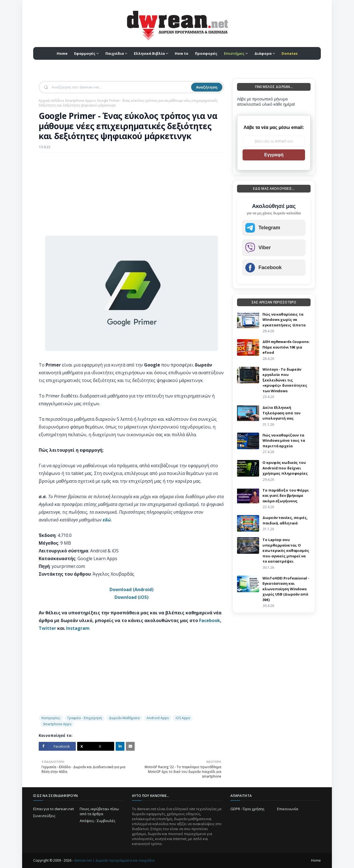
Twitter (47, 628)
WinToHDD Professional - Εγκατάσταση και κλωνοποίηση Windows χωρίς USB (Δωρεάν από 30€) (286, 589)
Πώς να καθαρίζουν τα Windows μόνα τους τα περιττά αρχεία (284, 441)
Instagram (78, 628)
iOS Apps (183, 718)
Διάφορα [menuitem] (263, 53)
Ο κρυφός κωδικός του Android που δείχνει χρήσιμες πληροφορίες (285, 468)
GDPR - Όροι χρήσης (247, 809)
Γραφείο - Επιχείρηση (85, 718)
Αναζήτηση (207, 87)
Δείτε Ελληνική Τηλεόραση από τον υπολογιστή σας (281, 413)
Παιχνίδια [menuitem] (115, 53)
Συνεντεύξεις (44, 816)
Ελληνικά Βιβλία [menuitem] (149, 53)
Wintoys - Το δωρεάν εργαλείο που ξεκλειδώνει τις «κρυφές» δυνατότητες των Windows (285, 380)
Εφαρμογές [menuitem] (85, 53)
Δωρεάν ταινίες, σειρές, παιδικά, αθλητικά (285, 520)
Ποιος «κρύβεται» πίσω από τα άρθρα (99, 811)
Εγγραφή (274, 155)
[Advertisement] (131, 197)
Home (316, 860)
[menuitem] (236, 53)
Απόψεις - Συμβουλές (97, 821)
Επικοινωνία (288, 809)
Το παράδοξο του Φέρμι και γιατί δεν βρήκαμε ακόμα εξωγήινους (285, 496)
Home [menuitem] (62, 53)
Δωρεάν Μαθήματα (124, 718)
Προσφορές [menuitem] (206, 53)
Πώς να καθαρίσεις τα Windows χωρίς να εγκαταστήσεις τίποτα (284, 320)
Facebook (210, 620)
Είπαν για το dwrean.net (54, 809)
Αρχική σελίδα (50, 101)
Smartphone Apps (79, 101)
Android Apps (158, 718)
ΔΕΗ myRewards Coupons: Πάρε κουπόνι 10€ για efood (286, 347)
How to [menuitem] (182, 53)
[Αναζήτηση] (121, 87)
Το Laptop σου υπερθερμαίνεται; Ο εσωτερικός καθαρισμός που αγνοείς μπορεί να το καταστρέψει (286, 550)
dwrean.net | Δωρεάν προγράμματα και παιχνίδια (114, 860)
